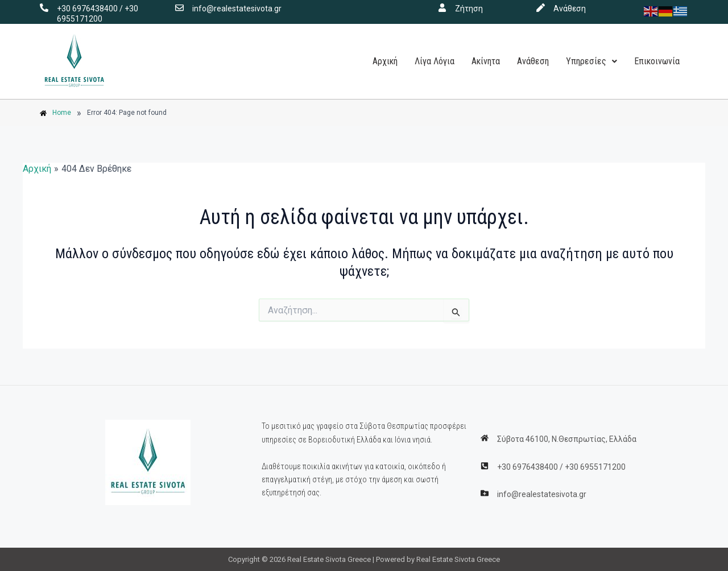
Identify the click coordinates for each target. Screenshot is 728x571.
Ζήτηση (469, 9)
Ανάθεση (570, 9)
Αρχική (385, 61)
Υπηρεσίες (591, 61)
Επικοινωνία (657, 61)
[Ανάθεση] (541, 8)
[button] (591, 61)
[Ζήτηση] (442, 8)
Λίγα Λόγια (435, 61)
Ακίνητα (486, 61)
